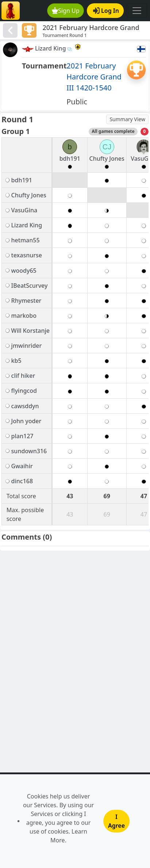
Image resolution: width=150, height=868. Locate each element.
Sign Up (66, 11)
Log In (106, 11)
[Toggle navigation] (137, 11)
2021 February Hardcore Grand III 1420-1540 (94, 77)
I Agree (116, 821)
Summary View (127, 119)
